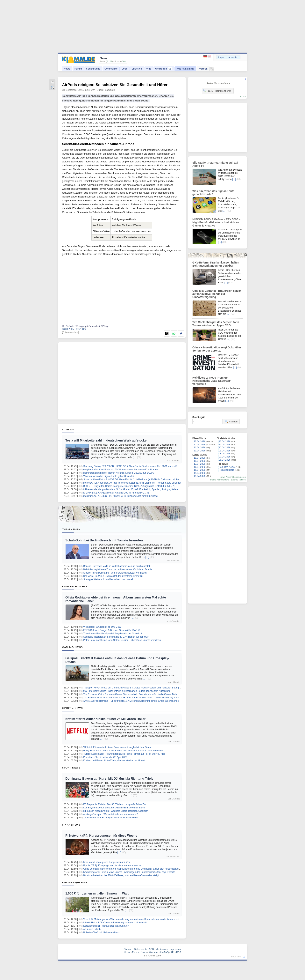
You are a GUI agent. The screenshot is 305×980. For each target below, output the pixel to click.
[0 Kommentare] (70, 332)
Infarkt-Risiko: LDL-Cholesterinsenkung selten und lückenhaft (115, 923)
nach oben (237, 957)
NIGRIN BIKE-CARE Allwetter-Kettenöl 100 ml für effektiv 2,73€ (116, 493)
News (67, 69)
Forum (78, 69)
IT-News (68, 429)
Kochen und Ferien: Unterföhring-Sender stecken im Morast (114, 761)
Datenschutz (141, 949)
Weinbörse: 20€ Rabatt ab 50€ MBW (102, 627)
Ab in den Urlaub (92, 929)
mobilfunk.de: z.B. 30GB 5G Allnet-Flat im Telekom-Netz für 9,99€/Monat (121, 496)
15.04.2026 (200, 470)
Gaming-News (72, 647)
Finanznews (71, 825)
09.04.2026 (225, 451)
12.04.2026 (225, 442)
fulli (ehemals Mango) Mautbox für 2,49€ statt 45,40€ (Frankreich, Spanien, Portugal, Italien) (131, 489)
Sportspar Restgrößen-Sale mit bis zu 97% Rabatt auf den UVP (116, 637)
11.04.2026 (225, 445)
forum (243, 96)
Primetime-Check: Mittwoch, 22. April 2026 (105, 757)
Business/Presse (75, 882)
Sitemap (128, 949)
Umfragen (164, 69)
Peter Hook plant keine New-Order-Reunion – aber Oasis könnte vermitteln (122, 640)
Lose (125, 69)
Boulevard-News (75, 586)
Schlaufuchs (93, 69)
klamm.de (110, 90)
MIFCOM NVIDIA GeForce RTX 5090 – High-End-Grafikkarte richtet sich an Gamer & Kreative (216, 222)
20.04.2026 (200, 451)
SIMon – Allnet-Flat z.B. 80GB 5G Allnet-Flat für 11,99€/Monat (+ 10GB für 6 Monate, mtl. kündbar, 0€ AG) (138, 479)
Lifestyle (137, 69)
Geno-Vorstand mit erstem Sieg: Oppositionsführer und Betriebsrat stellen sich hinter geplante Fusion (136, 869)
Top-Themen (71, 529)
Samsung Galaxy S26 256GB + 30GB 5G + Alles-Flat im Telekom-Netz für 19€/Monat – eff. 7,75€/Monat (137, 466)
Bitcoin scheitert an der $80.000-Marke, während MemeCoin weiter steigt (121, 875)
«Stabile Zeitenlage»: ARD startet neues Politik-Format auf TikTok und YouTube (124, 754)
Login (221, 57)
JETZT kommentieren (217, 91)
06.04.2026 (225, 460)
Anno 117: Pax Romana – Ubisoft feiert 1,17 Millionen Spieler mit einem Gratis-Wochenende (131, 701)
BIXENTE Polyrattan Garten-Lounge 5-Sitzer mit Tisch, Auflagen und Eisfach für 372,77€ (129, 486)
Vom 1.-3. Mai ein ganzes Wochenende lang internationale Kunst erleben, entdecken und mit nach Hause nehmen (142, 919)
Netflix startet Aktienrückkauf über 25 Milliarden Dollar (105, 719)
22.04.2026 (200, 445)
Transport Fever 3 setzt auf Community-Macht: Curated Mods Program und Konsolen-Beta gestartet (135, 688)
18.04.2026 (200, 461)
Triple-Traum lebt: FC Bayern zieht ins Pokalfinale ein (111, 818)
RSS (179, 952)
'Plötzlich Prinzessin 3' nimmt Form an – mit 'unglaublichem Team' (117, 747)
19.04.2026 (200, 458)
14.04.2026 (200, 473)
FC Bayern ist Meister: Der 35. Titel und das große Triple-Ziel (115, 804)
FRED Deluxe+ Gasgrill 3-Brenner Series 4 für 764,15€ (112, 630)
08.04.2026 (225, 454)
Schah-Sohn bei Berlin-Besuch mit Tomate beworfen (104, 540)
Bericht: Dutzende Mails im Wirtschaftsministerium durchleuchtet (117, 566)
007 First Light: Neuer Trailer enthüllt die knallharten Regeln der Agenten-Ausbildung (127, 691)
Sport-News (71, 768)
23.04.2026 (200, 442)
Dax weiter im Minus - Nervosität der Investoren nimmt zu (113, 576)
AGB (151, 949)
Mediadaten (162, 949)
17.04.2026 (200, 464)
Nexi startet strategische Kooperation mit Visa (107, 862)
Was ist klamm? (185, 69)
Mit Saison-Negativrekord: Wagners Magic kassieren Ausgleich (116, 811)
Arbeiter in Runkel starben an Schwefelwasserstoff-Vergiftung (115, 573)
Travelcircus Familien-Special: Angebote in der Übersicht (113, 634)
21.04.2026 (200, 448)
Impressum (176, 949)
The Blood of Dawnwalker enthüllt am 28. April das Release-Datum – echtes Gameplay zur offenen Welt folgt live (142, 698)
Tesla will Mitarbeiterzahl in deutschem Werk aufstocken (107, 440)
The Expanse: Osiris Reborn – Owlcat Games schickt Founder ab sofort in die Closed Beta (130, 694)
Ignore (234, 480)
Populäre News (227, 467)
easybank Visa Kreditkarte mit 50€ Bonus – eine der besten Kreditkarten (121, 470)
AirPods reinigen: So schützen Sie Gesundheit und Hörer (115, 85)
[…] (135, 457)
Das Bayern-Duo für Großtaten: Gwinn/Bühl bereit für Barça (114, 808)
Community (111, 69)
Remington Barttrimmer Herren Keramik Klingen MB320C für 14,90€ (118, 473)
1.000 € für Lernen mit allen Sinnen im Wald (97, 893)
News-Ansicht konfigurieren (233, 477)
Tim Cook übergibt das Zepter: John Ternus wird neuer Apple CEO (216, 324)
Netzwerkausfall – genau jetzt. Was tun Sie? (106, 926)
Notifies (242, 480)
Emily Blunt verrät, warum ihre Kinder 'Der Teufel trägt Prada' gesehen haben (123, 751)
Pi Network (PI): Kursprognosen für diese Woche (101, 836)
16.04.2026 (200, 467)
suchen (231, 421)
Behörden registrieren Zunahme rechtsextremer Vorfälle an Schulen (118, 569)
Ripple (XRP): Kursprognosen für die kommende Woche (112, 865)
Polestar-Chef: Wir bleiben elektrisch (102, 932)
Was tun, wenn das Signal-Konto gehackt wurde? (109, 476)
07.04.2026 (225, 457)
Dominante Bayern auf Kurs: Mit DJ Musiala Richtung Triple (109, 779)
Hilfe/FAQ (164, 952)
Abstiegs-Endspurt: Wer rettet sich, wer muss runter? (111, 814)
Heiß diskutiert (226, 470)
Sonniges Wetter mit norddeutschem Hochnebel (108, 579)
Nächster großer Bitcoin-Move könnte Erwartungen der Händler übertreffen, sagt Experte (129, 872)
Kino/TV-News (72, 708)
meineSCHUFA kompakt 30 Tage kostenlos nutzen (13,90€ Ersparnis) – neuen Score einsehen (132, 483)
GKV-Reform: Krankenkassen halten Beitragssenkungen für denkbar (216, 264)
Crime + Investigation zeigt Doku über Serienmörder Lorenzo (217, 349)
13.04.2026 (200, 476)
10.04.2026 (225, 448)
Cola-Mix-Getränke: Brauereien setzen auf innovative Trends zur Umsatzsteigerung (217, 294)
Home (127, 952)
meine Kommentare (220, 480)
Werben (203, 69)
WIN (149, 69)
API (172, 952)
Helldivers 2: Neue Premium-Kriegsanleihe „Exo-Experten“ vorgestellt (212, 381)
